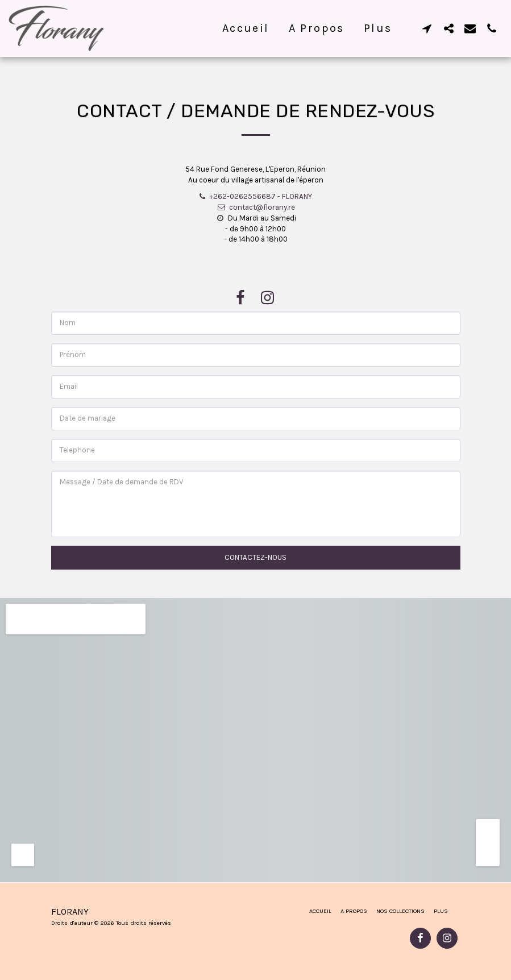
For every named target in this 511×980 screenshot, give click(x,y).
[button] (427, 28)
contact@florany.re (255, 207)
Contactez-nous (255, 557)
